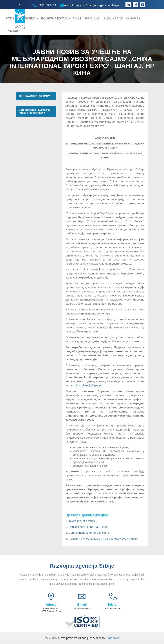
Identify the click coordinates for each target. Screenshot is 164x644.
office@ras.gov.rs (72, 5)
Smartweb (113, 638)
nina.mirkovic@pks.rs (88, 385)
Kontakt (13, 31)
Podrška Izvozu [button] (56, 18)
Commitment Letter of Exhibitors (89, 533)
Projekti (93, 18)
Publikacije (113, 18)
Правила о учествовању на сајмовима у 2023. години (103, 539)
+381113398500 (44, 5)
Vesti (78, 18)
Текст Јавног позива (82, 521)
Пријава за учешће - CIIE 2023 (89, 527)
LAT (20, 5)
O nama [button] (133, 18)
